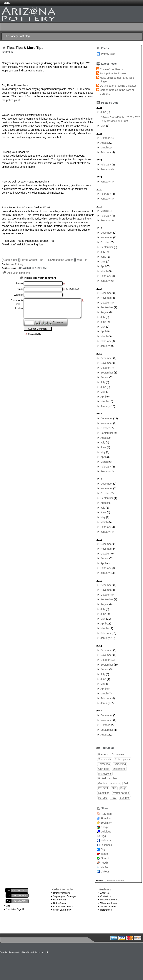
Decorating (119, 769)
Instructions (105, 774)
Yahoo (104, 854)
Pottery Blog (108, 54)
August (105, 143)
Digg (103, 836)
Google (105, 827)
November (107, 237)
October (105, 138)
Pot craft (103, 788)
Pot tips (103, 798)
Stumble (105, 858)
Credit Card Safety (62, 910)
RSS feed (106, 814)
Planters (103, 754)
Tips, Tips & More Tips (25, 48)
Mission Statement (110, 900)
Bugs (123, 788)
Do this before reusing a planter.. (119, 86)
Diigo (104, 849)
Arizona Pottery (14, 264)
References (106, 910)
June (103, 112)
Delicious (106, 832)
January (105, 169)
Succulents (105, 759)
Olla (114, 788)
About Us (105, 893)
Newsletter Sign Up (15, 909)
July (103, 252)
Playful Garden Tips (32, 260)
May (103, 126)
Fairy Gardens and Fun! (114, 121)
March (104, 148)
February (106, 152)
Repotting (104, 793)
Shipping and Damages (65, 896)
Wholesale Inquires (110, 903)
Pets (113, 798)
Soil (126, 783)
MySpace (106, 840)
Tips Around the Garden (60, 260)
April (103, 266)
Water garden (121, 793)
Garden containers (109, 783)
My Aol (104, 867)
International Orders (63, 907)
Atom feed (107, 818)
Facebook (106, 845)
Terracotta (104, 764)
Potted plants (122, 759)
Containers (118, 754)
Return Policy (60, 900)
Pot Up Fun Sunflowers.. (114, 73)
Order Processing (62, 893)
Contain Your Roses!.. (112, 69)
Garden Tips (10, 260)
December (107, 233)
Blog (8, 906)
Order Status (59, 903)
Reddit (104, 863)
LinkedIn (105, 872)
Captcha (59, 322)
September (107, 247)
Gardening (120, 764)
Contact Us (106, 896)
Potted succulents (109, 778)
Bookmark (106, 823)
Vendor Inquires (108, 907)
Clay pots (104, 769)
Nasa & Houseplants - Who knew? (120, 117)
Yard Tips (82, 260)
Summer (125, 798)
